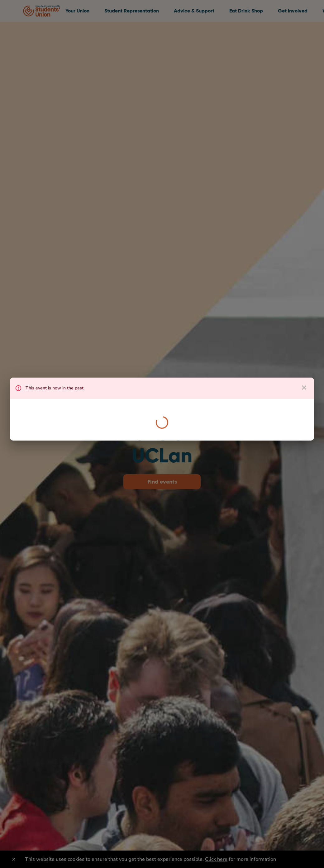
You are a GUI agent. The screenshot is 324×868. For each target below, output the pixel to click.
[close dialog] (304, 388)
